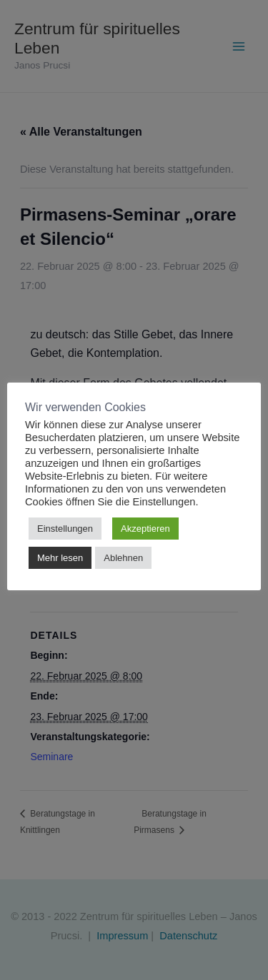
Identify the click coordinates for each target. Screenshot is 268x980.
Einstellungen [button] (65, 529)
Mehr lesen (60, 558)
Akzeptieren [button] (145, 529)
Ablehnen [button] (123, 558)
